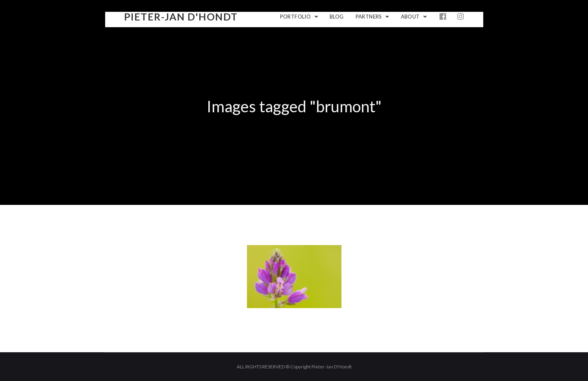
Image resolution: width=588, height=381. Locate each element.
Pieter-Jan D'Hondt (181, 17)
